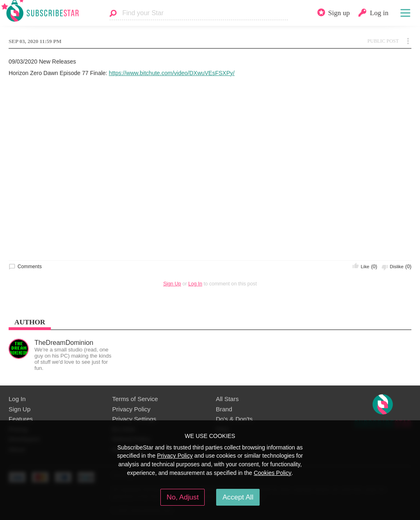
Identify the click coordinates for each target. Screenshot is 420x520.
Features (21, 419)
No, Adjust (183, 497)
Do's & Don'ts (234, 419)
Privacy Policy (131, 409)
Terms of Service (135, 399)
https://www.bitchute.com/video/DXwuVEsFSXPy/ (172, 73)
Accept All (238, 497)
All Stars (227, 399)
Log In (195, 284)
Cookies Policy (273, 473)
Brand (224, 409)
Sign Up (172, 284)
